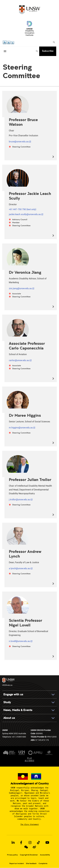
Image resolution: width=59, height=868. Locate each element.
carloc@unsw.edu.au (19, 360)
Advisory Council (20, 219)
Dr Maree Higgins (25, 415)
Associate (17, 294)
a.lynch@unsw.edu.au (20, 568)
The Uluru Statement (30, 824)
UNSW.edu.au (8, 682)
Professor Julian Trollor (30, 479)
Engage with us (13, 694)
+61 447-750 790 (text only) (23, 209)
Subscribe (48, 51)
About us (9, 718)
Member (16, 222)
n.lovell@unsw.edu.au (19, 641)
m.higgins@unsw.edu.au (21, 428)
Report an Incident (17, 863)
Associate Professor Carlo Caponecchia (27, 346)
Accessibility (45, 855)
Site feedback (31, 863)
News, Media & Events (18, 710)
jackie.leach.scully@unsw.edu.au (25, 214)
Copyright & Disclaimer (29, 855)
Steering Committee (21, 147)
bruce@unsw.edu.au (19, 142)
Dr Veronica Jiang (25, 272)
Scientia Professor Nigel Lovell (25, 623)
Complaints (43, 863)
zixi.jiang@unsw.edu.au (20, 288)
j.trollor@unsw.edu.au (20, 500)
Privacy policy (12, 855)
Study (7, 702)
